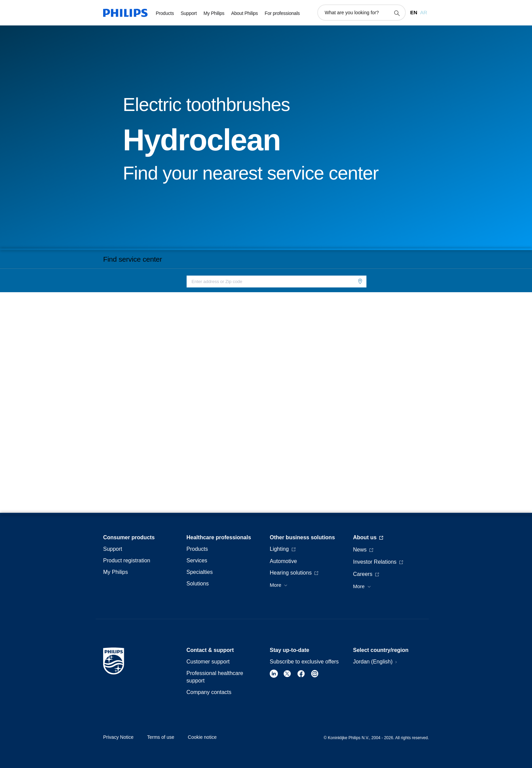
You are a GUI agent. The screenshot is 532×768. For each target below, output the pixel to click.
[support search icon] (397, 13)
